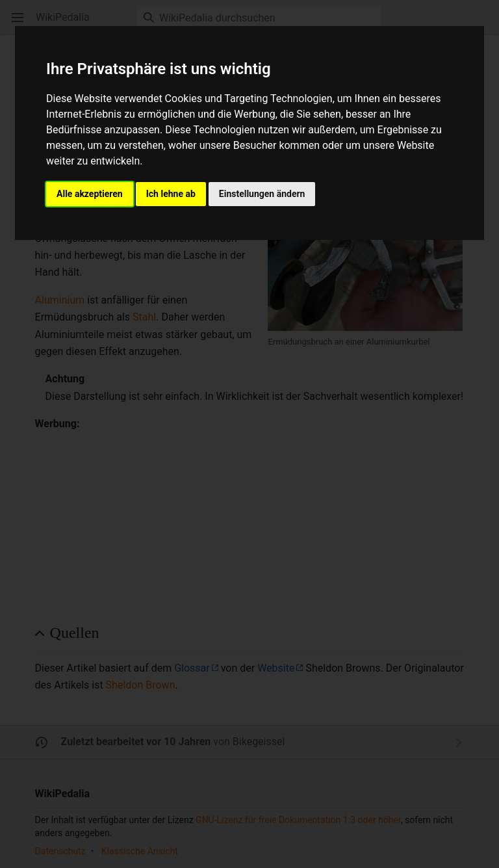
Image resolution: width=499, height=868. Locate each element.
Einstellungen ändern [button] (262, 194)
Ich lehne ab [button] (171, 194)
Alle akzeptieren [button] (90, 194)
